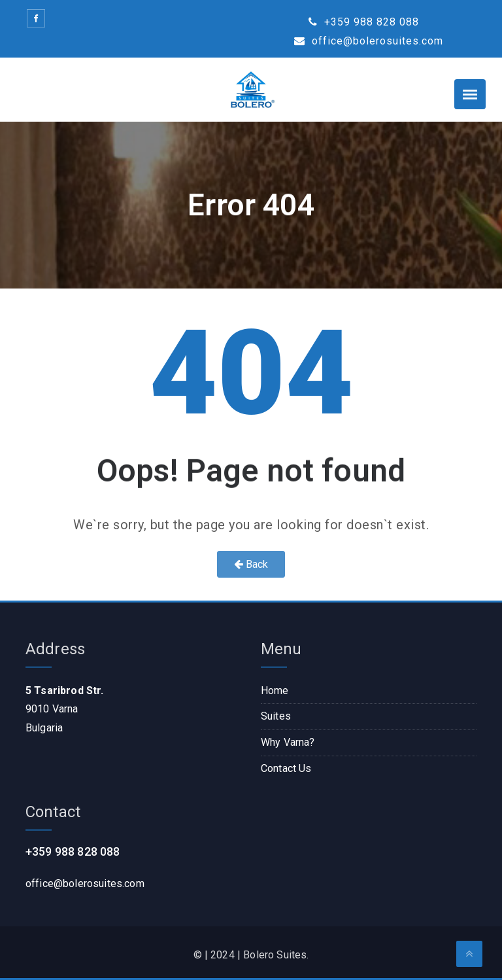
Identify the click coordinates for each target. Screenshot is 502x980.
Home (275, 691)
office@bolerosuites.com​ (85, 884)
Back (251, 564)
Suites (276, 716)
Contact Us (286, 768)
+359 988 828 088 (364, 22)
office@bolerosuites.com (369, 41)
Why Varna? (288, 742)
